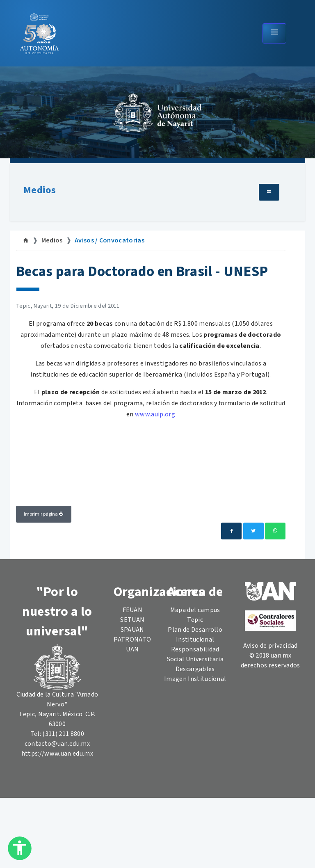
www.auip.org (155, 414)
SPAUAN (132, 630)
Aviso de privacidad (270, 646)
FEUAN (133, 610)
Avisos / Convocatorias (110, 240)
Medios (40, 190)
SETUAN (132, 620)
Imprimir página (44, 514)
